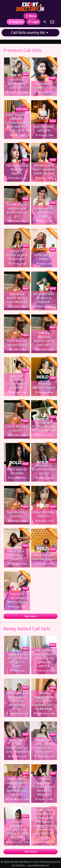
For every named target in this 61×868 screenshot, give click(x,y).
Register (16, 22)
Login (33, 22)
